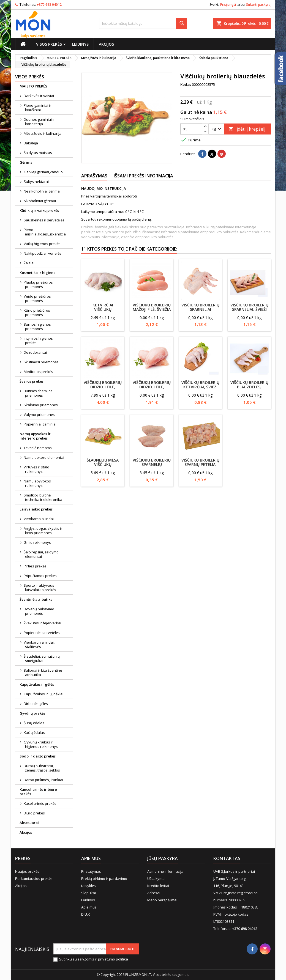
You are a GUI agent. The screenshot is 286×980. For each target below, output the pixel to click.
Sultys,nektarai (36, 182)
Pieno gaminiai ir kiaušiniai (37, 108)
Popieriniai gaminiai (40, 424)
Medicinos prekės (38, 372)
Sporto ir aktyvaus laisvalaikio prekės (40, 588)
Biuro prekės (34, 813)
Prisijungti (228, 5)
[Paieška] (143, 23)
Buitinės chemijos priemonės (38, 393)
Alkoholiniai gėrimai (40, 201)
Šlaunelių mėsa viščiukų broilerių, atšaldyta (103, 467)
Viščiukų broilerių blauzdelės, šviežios (249, 387)
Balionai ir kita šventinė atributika (43, 672)
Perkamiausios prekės (34, 879)
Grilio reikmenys (37, 542)
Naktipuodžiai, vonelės (43, 253)
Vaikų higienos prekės (42, 244)
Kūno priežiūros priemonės (37, 312)
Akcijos (106, 44)
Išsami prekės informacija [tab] (143, 176)
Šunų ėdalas (34, 723)
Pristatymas (91, 871)
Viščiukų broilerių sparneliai (200, 307)
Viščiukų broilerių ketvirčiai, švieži (200, 385)
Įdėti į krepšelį (247, 129)
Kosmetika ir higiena (38, 273)
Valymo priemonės (39, 414)
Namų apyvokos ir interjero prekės (35, 436)
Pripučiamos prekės (40, 576)
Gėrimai (27, 162)
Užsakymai (156, 879)
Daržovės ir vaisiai (39, 96)
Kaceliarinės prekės (40, 803)
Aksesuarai (29, 823)
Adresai (154, 893)
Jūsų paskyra (163, 858)
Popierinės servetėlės (42, 633)
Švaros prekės (32, 381)
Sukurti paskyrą (258, 5)
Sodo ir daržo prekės (38, 756)
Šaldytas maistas (38, 153)
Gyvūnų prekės (32, 713)
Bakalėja (31, 143)
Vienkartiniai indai (39, 519)
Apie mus (89, 907)
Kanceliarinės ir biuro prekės (38, 792)
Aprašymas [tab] (94, 176)
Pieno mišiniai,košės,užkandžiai (45, 232)
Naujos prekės (27, 871)
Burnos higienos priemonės (37, 326)
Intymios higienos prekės (38, 341)
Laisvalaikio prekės (36, 509)
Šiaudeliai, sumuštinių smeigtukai (42, 658)
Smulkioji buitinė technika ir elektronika (43, 497)
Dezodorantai (35, 352)
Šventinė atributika (36, 599)
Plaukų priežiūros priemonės (38, 284)
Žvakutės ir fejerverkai (42, 623)
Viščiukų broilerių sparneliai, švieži (249, 307)
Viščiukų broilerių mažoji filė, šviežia (152, 307)
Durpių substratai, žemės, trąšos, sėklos (42, 768)
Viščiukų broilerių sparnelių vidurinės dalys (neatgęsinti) (152, 467)
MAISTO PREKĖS (33, 86)
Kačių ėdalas (34, 732)
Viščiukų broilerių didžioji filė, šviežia (152, 387)
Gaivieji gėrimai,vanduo (43, 172)
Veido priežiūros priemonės (37, 298)
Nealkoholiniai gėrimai (42, 191)
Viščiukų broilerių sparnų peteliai (200, 462)
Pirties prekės (35, 566)
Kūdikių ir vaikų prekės (39, 210)
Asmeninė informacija (165, 871)
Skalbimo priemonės (41, 405)
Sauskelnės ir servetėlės (44, 220)
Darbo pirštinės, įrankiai (43, 780)
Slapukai (88, 893)
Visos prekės (49, 44)
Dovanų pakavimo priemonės (39, 611)
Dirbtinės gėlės (36, 704)
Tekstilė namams (38, 448)
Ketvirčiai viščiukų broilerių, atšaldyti (103, 311)
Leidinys (80, 44)
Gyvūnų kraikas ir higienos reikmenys (41, 744)
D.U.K (86, 914)
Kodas (186, 84)
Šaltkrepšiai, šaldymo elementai (41, 554)
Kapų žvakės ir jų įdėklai (43, 694)
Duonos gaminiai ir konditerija (39, 122)
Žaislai (29, 263)
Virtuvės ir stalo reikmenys (36, 469)
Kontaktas (227, 858)
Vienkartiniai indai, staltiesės (39, 644)
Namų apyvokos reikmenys (37, 483)
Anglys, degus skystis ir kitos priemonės (43, 531)
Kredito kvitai (158, 886)
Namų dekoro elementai (44, 457)
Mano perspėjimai (162, 900)
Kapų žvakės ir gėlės (37, 684)
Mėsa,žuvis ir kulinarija (43, 133)
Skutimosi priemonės (41, 362)
